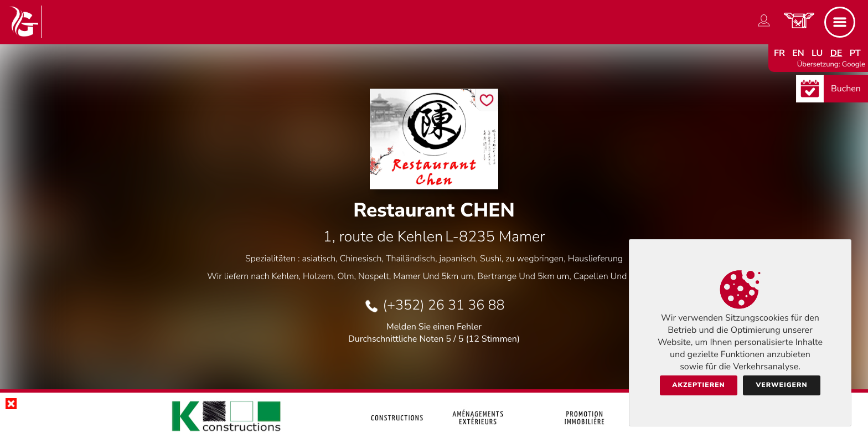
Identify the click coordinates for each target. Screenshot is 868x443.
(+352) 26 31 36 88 (443, 305)
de (836, 53)
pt (855, 53)
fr (779, 53)
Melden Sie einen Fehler (434, 327)
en (798, 53)
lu (817, 53)
